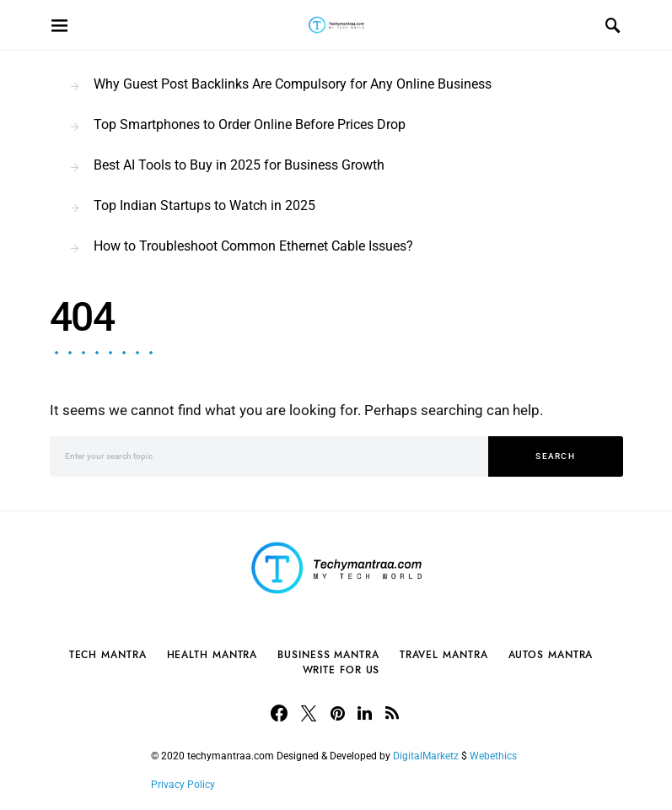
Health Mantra (212, 655)
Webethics (496, 756)
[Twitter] (309, 713)
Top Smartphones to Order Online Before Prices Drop (250, 124)
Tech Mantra (108, 655)
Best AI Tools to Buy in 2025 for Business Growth (239, 165)
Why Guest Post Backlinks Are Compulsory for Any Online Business (293, 84)
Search (555, 456)
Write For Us (341, 670)
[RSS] (392, 713)
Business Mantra (328, 655)
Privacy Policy (183, 785)
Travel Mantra (444, 655)
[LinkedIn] (365, 713)
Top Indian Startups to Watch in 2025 (204, 205)
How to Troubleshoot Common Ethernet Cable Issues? (253, 246)
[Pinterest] (338, 713)
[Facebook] (279, 713)
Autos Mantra (551, 655)
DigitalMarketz (426, 756)
